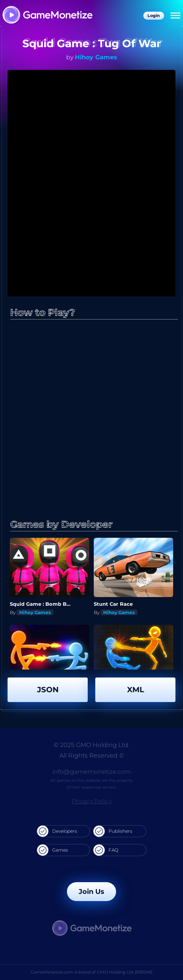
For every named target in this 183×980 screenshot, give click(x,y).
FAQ (106, 850)
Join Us (91, 892)
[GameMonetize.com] (47, 16)
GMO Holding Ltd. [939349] (125, 972)
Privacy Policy (92, 801)
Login (154, 15)
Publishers (113, 831)
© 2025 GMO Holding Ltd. (91, 745)
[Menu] (175, 16)
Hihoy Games (96, 57)
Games (53, 850)
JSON (48, 690)
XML (136, 690)
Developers (57, 831)
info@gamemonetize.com (92, 772)
